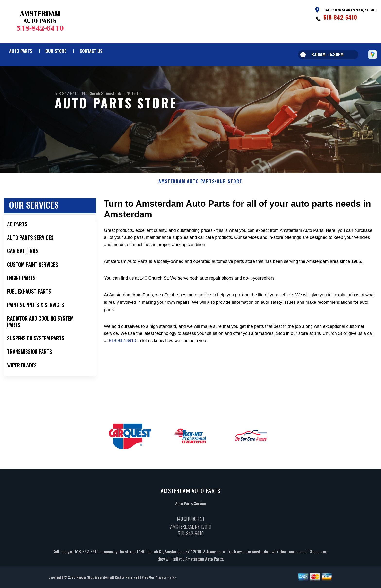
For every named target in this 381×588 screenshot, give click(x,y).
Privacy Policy (166, 578)
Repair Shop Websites (92, 578)
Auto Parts (21, 51)
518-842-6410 (340, 17)
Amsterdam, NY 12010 (124, 93)
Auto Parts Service (191, 505)
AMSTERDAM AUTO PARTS (186, 183)
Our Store (56, 51)
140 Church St (93, 93)
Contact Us (91, 51)
